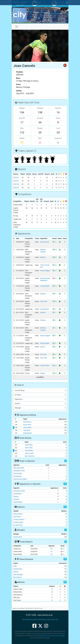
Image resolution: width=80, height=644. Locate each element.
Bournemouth (45, 242)
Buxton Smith (27, 425)
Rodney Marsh (27, 433)
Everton (43, 347)
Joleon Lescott (29, 453)
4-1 (55, 336)
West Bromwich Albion (20, 479)
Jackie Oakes (29, 445)
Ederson (16, 572)
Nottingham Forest (19, 471)
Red (40, 138)
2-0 (55, 271)
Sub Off (22, 118)
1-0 (63, 549)
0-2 (55, 278)
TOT (51, 549)
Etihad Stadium (18, 514)
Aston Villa (44, 301)
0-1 (63, 552)
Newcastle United (19, 468)
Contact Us (54, 619)
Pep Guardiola (18, 537)
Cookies (39, 619)
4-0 (55, 373)
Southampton (45, 309)
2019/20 (16, 177)
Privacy (31, 619)
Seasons (58, 138)
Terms (25, 619)
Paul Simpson (27, 422)
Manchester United (19, 491)
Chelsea (43, 320)
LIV (51, 554)
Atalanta (43, 294)
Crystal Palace (45, 286)
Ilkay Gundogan (18, 575)
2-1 (55, 320)
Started (40, 108)
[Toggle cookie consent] (67, 3)
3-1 (55, 242)
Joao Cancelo (27, 428)
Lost (58, 128)
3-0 (55, 250)
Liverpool (16, 499)
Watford (43, 257)
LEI (51, 552)
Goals (58, 118)
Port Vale (43, 354)
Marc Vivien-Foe (29, 456)
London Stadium (18, 522)
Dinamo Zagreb (45, 271)
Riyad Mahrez (18, 577)
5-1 (55, 294)
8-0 (55, 257)
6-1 (55, 358)
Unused (40, 118)
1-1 (55, 312)
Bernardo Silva (18, 569)
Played (22, 108)
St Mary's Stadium (19, 520)
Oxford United (45, 343)
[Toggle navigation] (17, 27)
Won (22, 128)
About (46, 619)
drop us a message (59, 636)
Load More (40, 377)
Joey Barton (27, 430)
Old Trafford (17, 517)
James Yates (29, 448)
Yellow (22, 138)
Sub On (58, 108)
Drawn (40, 128)
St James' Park (18, 525)
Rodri (15, 566)
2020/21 (16, 181)
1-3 (63, 554)
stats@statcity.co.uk (44, 636)
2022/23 (16, 188)
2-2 (55, 365)
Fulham (43, 373)
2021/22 (16, 184)
